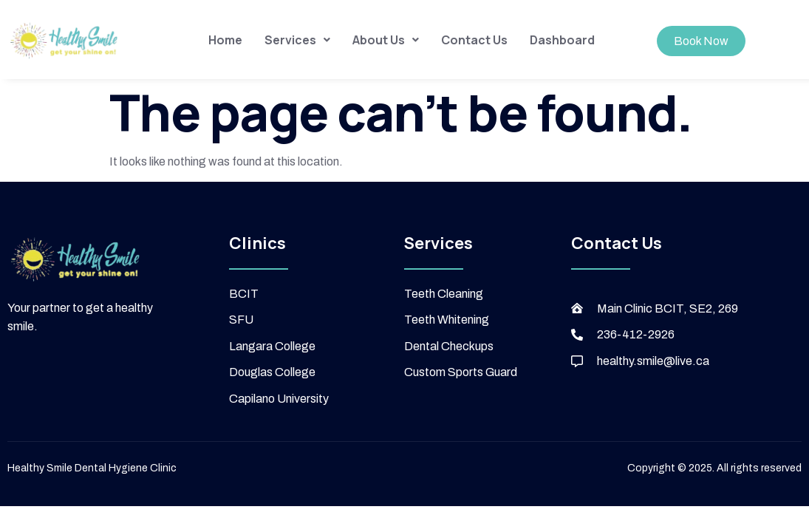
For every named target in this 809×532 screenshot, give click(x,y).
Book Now (701, 41)
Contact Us (474, 40)
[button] (297, 40)
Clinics (257, 243)
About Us (386, 40)
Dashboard (562, 40)
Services (297, 40)
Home (225, 40)
